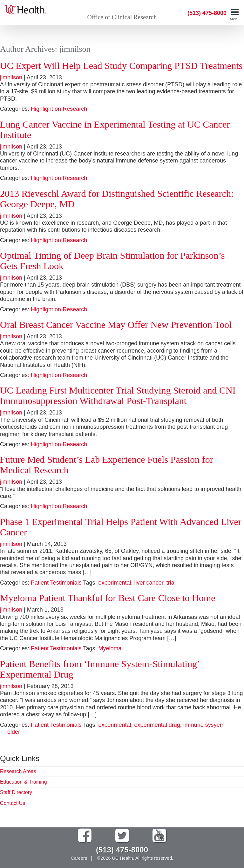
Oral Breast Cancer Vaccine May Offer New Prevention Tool (116, 325)
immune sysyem (204, 725)
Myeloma (110, 648)
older (10, 732)
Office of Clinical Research (122, 17)
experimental (115, 583)
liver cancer (149, 583)
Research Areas (18, 771)
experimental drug (157, 725)
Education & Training (24, 782)
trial (171, 583)
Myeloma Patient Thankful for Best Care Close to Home (108, 598)
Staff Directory (16, 792)
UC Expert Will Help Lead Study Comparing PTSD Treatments (121, 66)
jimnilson (11, 77)
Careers (79, 858)
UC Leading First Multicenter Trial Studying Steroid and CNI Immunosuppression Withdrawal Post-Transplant (118, 395)
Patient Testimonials (56, 583)
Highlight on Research (59, 109)
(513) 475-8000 (207, 13)
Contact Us (13, 803)
